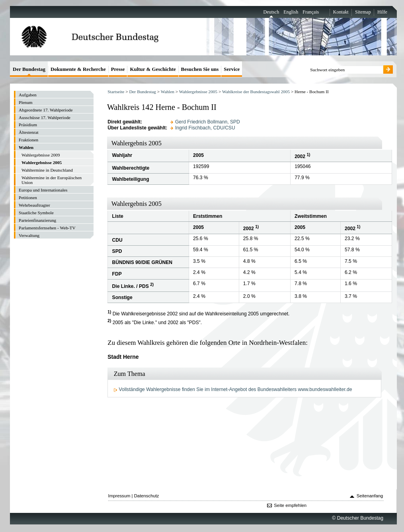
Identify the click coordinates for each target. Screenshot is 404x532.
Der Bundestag (142, 92)
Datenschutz (147, 496)
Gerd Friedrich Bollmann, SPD (208, 122)
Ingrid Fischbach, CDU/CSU (205, 128)
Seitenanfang (370, 496)
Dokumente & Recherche (78, 69)
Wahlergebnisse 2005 (198, 92)
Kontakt (341, 12)
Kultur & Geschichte (153, 69)
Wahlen (168, 92)
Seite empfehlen (290, 505)
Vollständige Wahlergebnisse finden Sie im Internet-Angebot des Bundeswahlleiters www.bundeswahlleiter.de (236, 389)
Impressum (119, 496)
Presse (118, 69)
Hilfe (382, 12)
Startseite (116, 92)
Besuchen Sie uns (200, 69)
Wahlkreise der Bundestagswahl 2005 (256, 92)
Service (232, 69)
